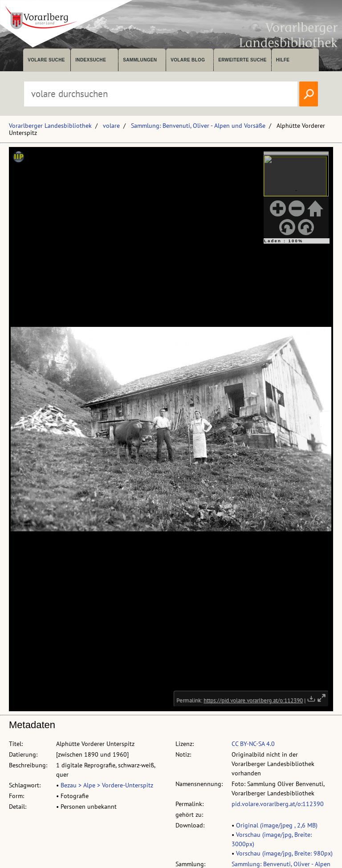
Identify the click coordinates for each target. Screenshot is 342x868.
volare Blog (188, 60)
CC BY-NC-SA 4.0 (253, 744)
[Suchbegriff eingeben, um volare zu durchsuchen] (161, 94)
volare (111, 126)
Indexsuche (91, 60)
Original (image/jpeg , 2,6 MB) (277, 825)
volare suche (46, 60)
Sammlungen (140, 60)
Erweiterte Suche (242, 60)
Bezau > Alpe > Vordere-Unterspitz (107, 785)
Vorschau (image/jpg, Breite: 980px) (284, 853)
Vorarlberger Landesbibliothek (50, 126)
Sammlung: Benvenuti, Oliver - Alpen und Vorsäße (198, 126)
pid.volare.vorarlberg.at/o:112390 (278, 804)
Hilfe (283, 60)
